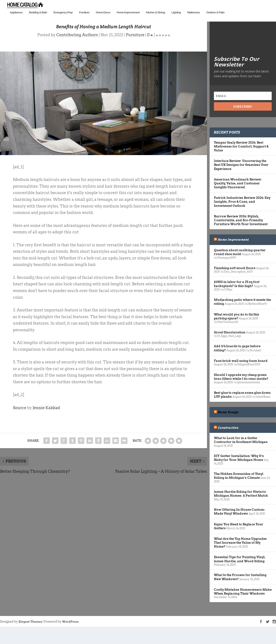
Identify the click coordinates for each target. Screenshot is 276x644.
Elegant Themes (30, 639)
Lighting (176, 19)
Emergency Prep (63, 19)
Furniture (84, 19)
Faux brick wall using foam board (241, 378)
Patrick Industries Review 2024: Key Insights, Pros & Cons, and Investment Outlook (242, 219)
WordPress (70, 639)
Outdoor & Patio (215, 19)
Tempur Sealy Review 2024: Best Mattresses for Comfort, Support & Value (241, 163)
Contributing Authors (77, 52)
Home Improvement (128, 19)
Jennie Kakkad (46, 425)
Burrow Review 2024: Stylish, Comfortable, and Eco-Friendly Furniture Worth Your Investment (241, 237)
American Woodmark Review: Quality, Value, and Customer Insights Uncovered (238, 200)
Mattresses (193, 19)
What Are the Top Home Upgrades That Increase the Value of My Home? (240, 560)
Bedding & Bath (38, 19)
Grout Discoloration (230, 349)
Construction (228, 445)
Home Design (228, 429)
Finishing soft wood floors (235, 285)
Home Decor (103, 19)
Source (20, 425)
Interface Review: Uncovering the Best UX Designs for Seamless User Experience (241, 182)
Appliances (16, 19)
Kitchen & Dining (155, 19)
